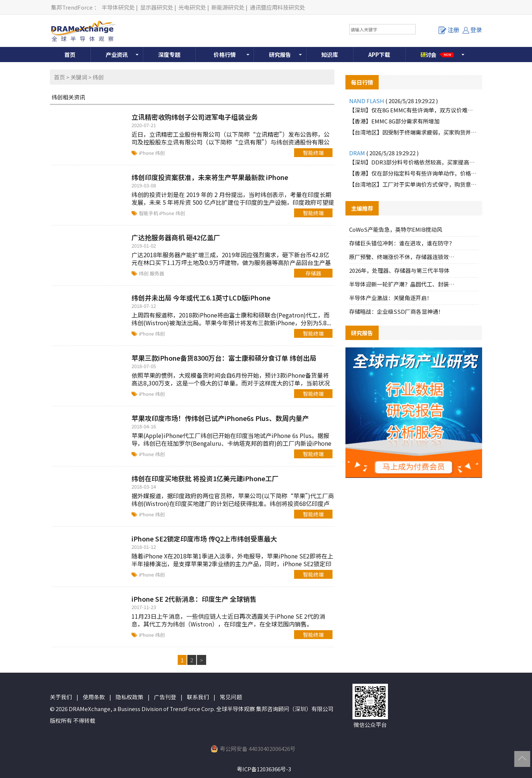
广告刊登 (165, 697)
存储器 (313, 273)
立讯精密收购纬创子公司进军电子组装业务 (195, 117)
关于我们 (61, 697)
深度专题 (169, 55)
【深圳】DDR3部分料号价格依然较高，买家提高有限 (414, 162)
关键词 (79, 77)
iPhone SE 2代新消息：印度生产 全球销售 (194, 599)
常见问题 (231, 697)
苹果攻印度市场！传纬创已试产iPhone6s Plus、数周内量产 (220, 418)
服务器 (157, 273)
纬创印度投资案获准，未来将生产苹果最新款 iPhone (210, 177)
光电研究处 (192, 7)
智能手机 (149, 213)
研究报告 (280, 55)
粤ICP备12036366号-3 (264, 769)
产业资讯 (117, 55)
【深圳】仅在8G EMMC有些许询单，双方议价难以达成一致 (414, 110)
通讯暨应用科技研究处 (277, 7)
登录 (472, 30)
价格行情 (225, 55)
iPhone (147, 153)
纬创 (160, 153)
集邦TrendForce (72, 7)
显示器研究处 (157, 7)
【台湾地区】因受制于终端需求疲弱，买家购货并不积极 (414, 132)
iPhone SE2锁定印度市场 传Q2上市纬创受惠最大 (204, 539)
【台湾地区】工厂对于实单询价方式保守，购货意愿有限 (414, 184)
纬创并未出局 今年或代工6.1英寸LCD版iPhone (201, 298)
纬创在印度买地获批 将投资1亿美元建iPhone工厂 (205, 478)
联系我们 (198, 697)
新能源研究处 (228, 7)
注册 (449, 30)
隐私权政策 (129, 697)
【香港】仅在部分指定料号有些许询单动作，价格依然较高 (414, 173)
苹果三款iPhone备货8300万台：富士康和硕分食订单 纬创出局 (224, 358)
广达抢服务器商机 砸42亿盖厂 (176, 237)
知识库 (330, 55)
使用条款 (94, 697)
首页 (70, 55)
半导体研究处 (118, 7)
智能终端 (313, 153)
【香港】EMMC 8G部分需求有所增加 (394, 121)
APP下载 (379, 55)
